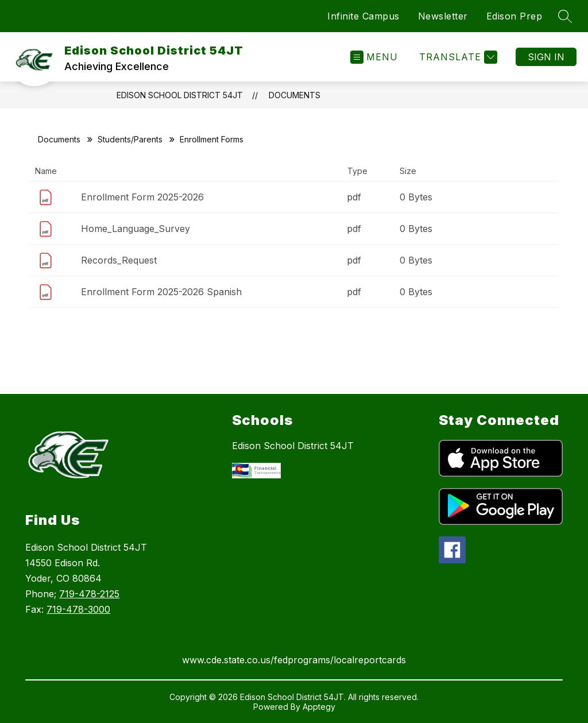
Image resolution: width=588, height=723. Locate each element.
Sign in (546, 57)
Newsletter (443, 16)
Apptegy (319, 707)
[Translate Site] (457, 57)
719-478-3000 (78, 609)
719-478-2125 (89, 594)
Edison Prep (514, 16)
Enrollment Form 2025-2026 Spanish (161, 292)
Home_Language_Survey (136, 229)
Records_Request (119, 260)
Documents (295, 95)
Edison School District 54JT (180, 95)
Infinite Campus (363, 16)
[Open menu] (374, 57)
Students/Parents (130, 139)
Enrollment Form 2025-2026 (142, 197)
